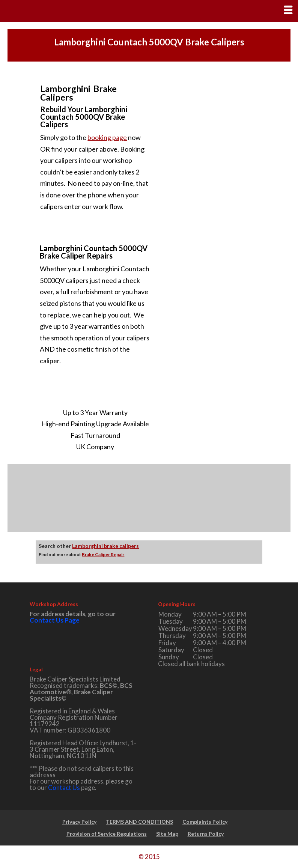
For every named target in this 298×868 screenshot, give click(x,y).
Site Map (167, 834)
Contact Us (64, 788)
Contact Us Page (55, 620)
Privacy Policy (79, 822)
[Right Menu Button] (288, 10)
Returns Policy (206, 834)
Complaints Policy (205, 822)
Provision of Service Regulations (107, 834)
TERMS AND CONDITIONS (139, 822)
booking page (107, 137)
